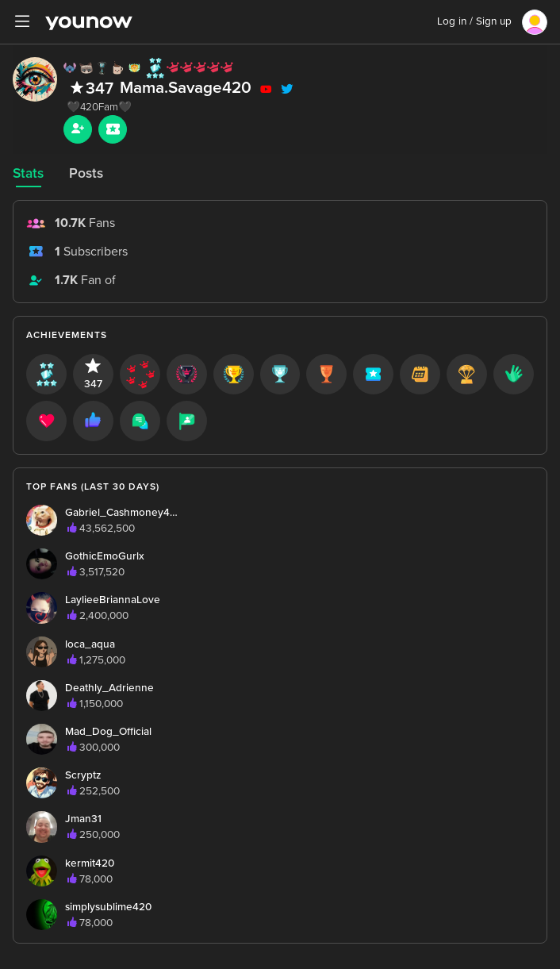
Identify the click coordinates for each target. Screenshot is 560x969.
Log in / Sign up (474, 21)
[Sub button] (113, 129)
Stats (28, 173)
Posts (86, 173)
